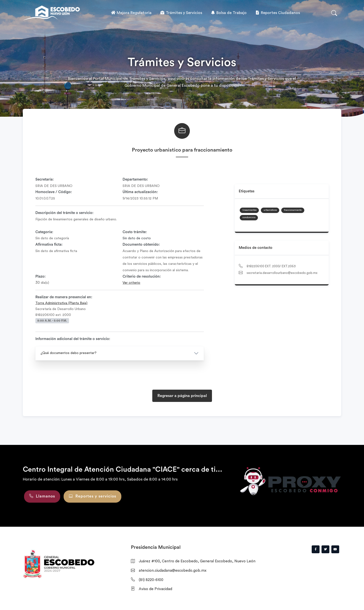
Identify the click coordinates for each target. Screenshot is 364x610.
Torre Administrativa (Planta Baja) (61, 303)
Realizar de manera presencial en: (64, 297)
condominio (249, 217)
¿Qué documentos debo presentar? (69, 353)
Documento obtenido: (141, 245)
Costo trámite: (135, 232)
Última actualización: (140, 192)
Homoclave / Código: (54, 192)
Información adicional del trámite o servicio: (73, 339)
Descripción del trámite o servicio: (64, 213)
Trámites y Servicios (181, 13)
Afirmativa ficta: (49, 245)
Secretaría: (45, 179)
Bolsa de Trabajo (229, 13)
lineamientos (249, 210)
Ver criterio (131, 283)
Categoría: (44, 232)
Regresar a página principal (182, 396)
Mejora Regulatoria (131, 13)
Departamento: (135, 179)
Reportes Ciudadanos (277, 13)
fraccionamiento (293, 210)
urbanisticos (270, 210)
